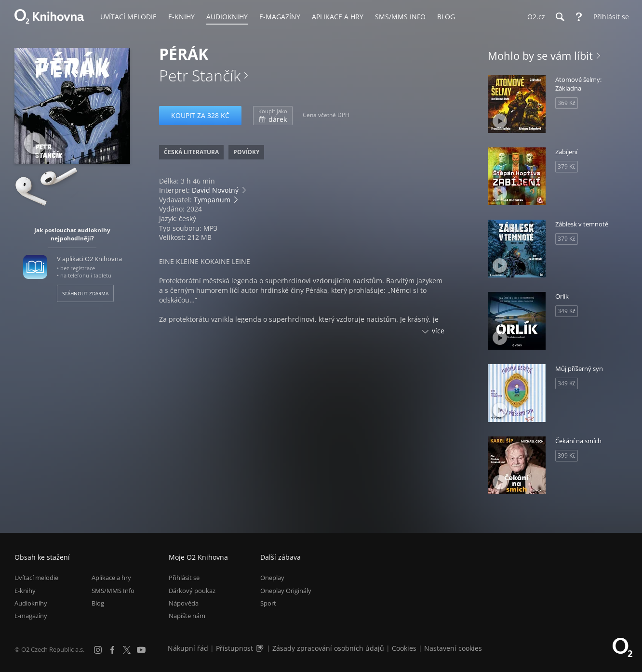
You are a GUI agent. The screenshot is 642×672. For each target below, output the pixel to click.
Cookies (404, 648)
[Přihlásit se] (609, 17)
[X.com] (127, 650)
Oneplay (272, 578)
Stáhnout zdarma (85, 293)
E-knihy (25, 591)
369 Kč (567, 103)
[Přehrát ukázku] (35, 143)
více (438, 331)
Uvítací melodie (36, 578)
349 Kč (567, 311)
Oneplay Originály (286, 591)
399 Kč (567, 455)
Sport (268, 603)
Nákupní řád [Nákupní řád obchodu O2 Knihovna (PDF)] (188, 648)
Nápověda (184, 603)
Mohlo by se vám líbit (540, 55)
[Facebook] (112, 650)
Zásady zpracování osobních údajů (328, 648)
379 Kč (567, 166)
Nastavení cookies (453, 648)
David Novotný (215, 190)
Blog (98, 603)
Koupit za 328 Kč (200, 115)
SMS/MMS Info (113, 591)
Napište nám (187, 616)
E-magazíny (31, 616)
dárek (273, 116)
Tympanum (212, 200)
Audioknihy (31, 603)
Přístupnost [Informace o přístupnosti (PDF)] (234, 648)
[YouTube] (141, 650)
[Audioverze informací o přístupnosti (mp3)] (261, 648)
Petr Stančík (200, 75)
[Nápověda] (579, 17)
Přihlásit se (184, 578)
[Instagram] (98, 650)
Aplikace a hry (111, 578)
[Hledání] (560, 17)
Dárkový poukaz (192, 591)
